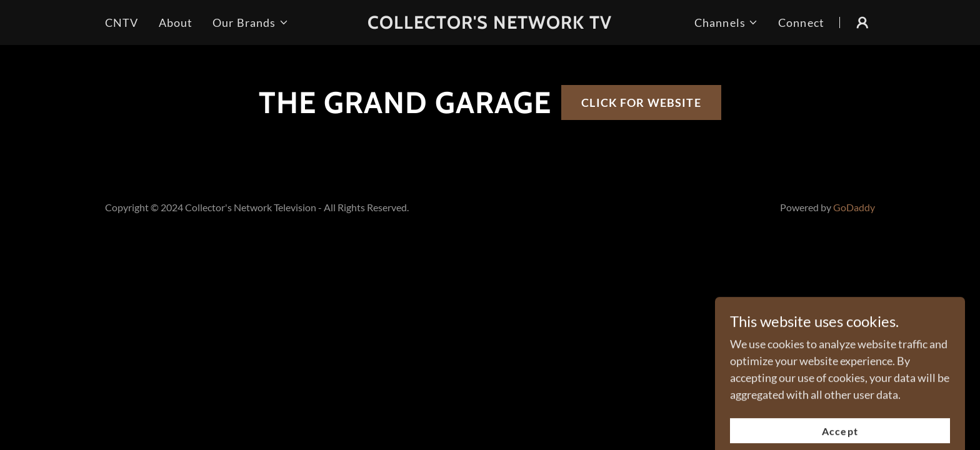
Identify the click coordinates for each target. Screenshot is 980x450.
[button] (250, 23)
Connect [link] (801, 22)
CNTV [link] (122, 22)
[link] (490, 24)
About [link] (176, 22)
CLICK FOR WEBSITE (641, 102)
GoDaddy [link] (854, 207)
